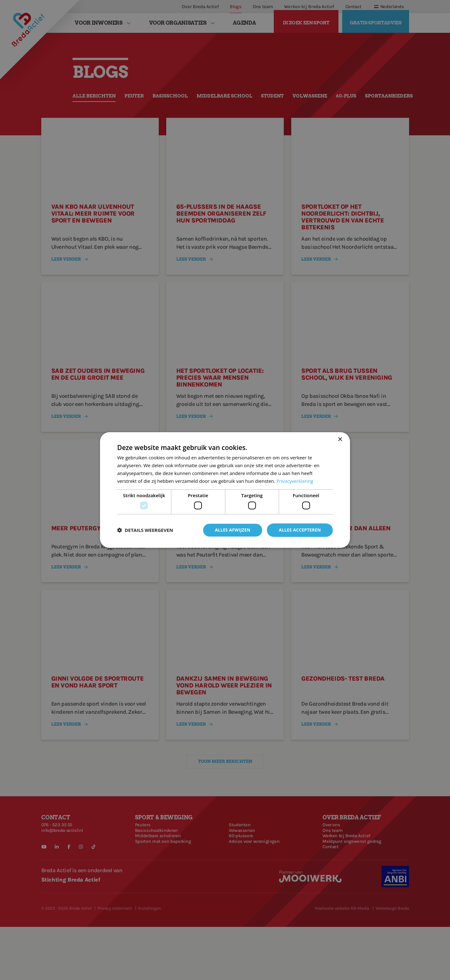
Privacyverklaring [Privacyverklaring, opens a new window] (295, 481)
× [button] (340, 439)
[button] (145, 530)
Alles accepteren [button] (299, 530)
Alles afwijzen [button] (231, 530)
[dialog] (225, 490)
